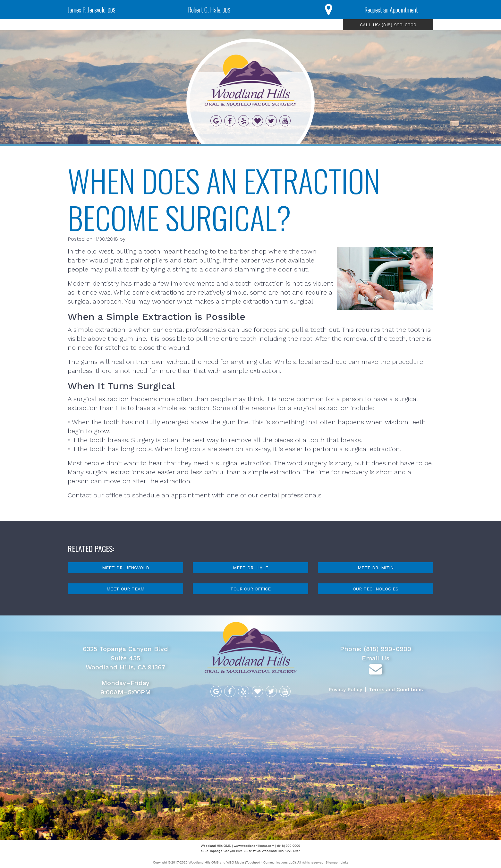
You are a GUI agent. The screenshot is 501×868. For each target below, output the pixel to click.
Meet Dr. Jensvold (126, 568)
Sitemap (332, 862)
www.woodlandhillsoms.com (254, 846)
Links (344, 862)
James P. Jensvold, (92, 10)
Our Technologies (376, 589)
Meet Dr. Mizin (376, 568)
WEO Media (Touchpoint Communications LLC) (261, 862)
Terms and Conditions (396, 689)
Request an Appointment (391, 10)
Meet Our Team (125, 589)
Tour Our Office (250, 589)
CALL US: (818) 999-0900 (388, 25)
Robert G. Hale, (209, 10)
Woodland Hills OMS (204, 862)
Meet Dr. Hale (250, 568)
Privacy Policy (345, 689)
